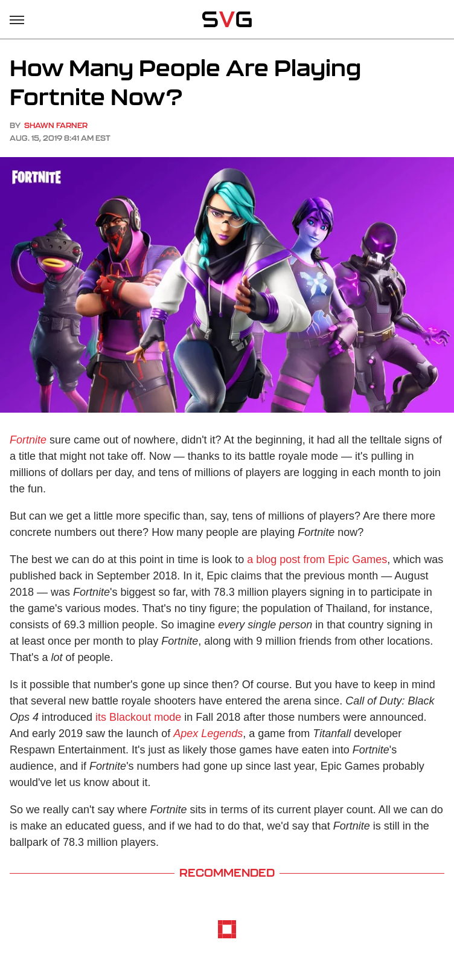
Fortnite (28, 440)
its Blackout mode (138, 717)
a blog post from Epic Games (317, 559)
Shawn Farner (56, 125)
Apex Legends (208, 733)
